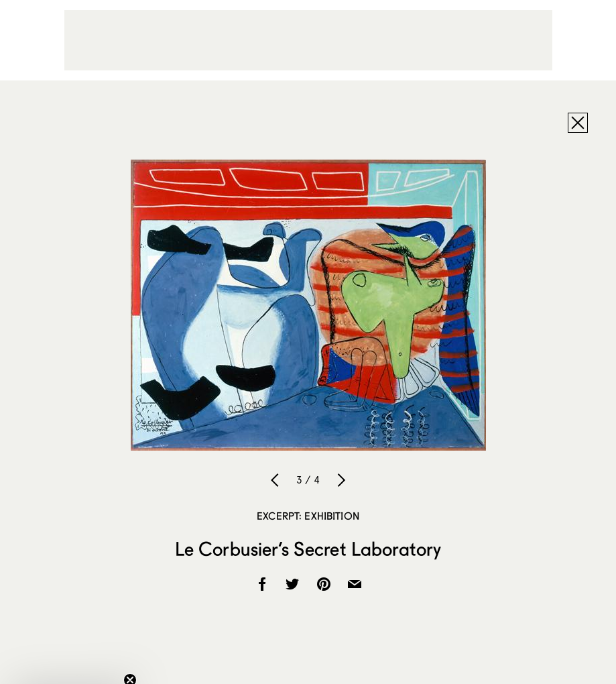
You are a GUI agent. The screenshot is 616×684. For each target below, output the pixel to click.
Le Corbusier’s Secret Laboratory (308, 549)
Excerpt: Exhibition (308, 516)
